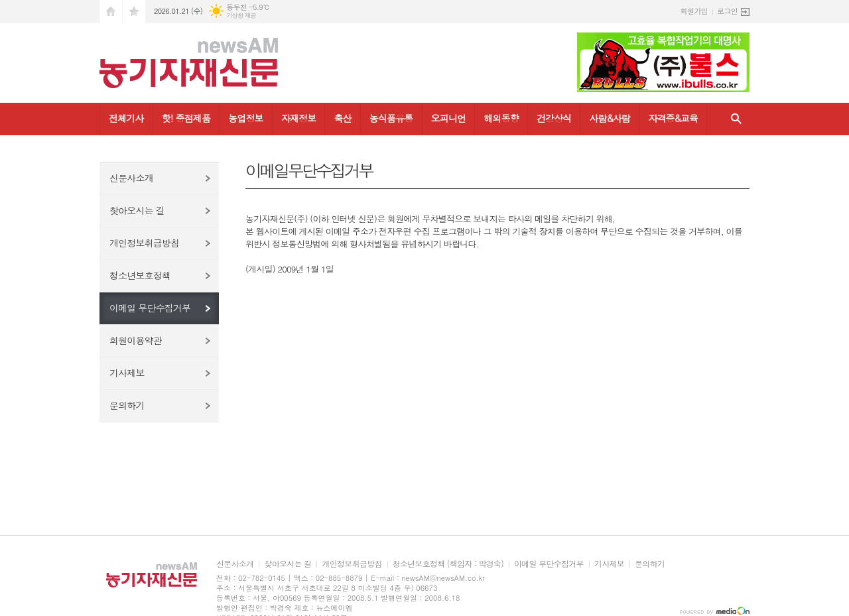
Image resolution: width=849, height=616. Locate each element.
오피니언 (449, 118)
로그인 (727, 11)
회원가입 (694, 11)
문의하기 (127, 405)
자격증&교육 (673, 118)
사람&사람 (610, 118)
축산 (342, 118)
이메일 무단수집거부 (150, 308)
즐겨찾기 (134, 12)
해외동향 (501, 118)
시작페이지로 (111, 12)
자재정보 (299, 118)
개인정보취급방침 (144, 243)
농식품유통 (391, 118)
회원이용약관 (136, 340)
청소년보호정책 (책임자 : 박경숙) (448, 564)
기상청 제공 (241, 16)
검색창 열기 (736, 119)
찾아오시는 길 (137, 210)
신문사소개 (131, 178)
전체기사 (126, 118)
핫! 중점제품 (186, 118)
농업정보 (246, 118)
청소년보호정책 (140, 275)
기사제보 (127, 373)
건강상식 (554, 118)
